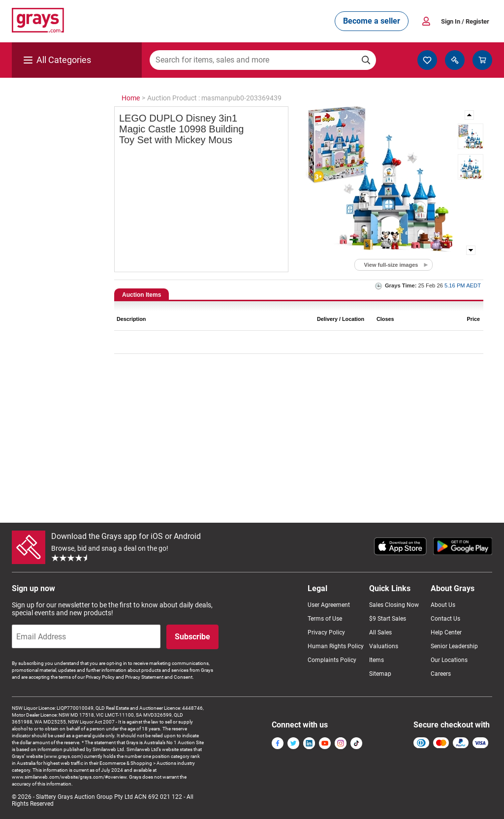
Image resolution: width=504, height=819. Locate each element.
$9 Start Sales (388, 619)
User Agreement (329, 605)
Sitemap (380, 674)
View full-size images (391, 265)
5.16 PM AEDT (463, 285)
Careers (441, 674)
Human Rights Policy (336, 646)
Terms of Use (325, 619)
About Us (443, 605)
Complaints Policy (332, 660)
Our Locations (449, 660)
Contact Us (445, 619)
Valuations (384, 646)
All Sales (380, 632)
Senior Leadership (454, 646)
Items (377, 660)
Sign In (465, 21)
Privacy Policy (326, 632)
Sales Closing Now (394, 605)
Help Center (446, 632)
